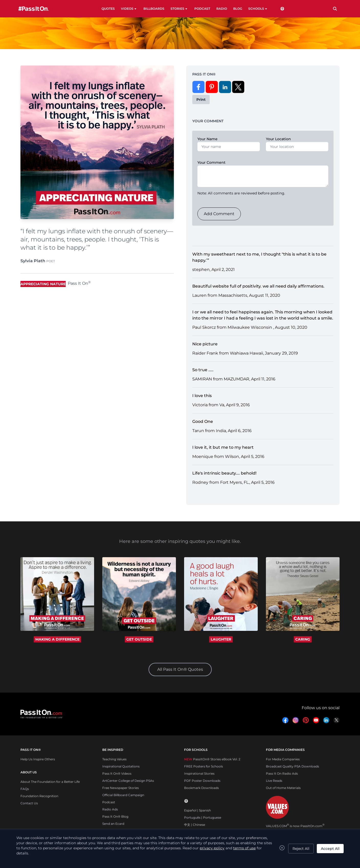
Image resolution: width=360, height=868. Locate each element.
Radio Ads (110, 809)
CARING (303, 639)
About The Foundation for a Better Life (50, 782)
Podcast (109, 802)
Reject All (301, 849)
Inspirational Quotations (121, 766)
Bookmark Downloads (201, 788)
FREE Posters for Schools (204, 766)
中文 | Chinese (195, 825)
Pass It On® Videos (117, 773)
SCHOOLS (258, 9)
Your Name (207, 139)
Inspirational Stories (199, 773)
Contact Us (29, 803)
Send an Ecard (113, 824)
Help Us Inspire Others (38, 759)
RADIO (222, 9)
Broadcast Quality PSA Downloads (292, 766)
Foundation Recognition (39, 796)
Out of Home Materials (283, 788)
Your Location (278, 139)
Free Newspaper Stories (121, 788)
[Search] (335, 9)
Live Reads (274, 781)
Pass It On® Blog (115, 816)
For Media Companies (283, 759)
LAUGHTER (221, 639)
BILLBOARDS (154, 9)
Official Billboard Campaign (123, 795)
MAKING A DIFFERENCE (57, 639)
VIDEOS (129, 9)
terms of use (244, 848)
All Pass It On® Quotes (180, 669)
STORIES (179, 9)
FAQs (25, 789)
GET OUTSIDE (139, 639)
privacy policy (212, 848)
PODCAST (202, 9)
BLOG (238, 9)
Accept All (330, 849)
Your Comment (211, 162)
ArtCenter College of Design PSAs (128, 781)
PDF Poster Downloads (202, 781)
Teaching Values (114, 759)
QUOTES (108, 9)
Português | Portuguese (203, 817)
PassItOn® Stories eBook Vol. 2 (212, 759)
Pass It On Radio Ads (282, 773)
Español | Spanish (198, 810)
